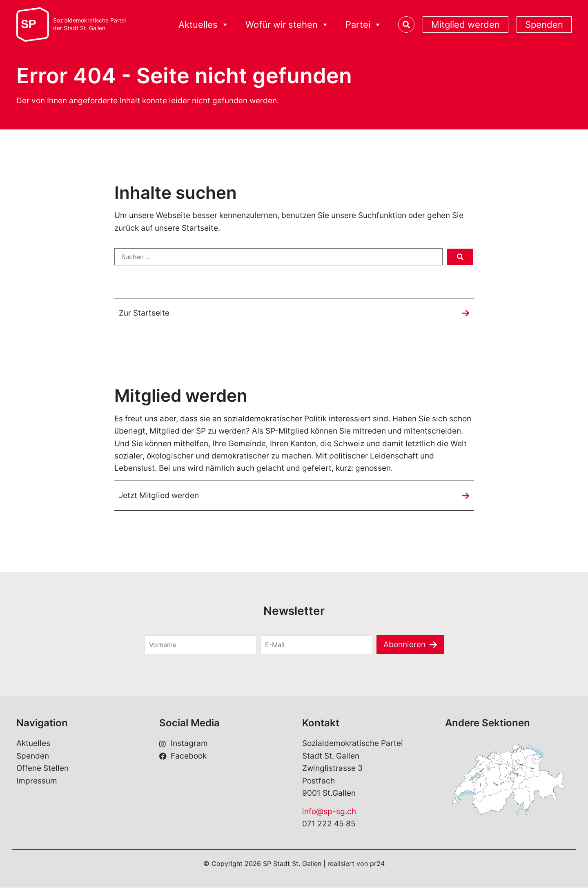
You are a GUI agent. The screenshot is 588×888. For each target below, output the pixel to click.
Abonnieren (404, 644)
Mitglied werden (465, 24)
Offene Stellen (42, 769)
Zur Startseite (144, 313)
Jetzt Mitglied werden (159, 495)
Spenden (544, 24)
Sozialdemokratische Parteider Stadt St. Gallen (89, 24)
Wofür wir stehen (287, 25)
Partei (364, 25)
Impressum (37, 781)
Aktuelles (204, 25)
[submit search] (460, 257)
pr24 (377, 864)
